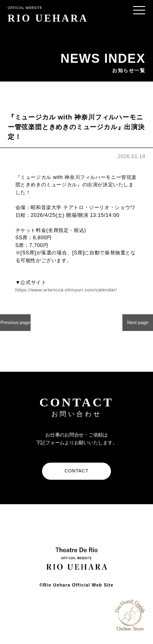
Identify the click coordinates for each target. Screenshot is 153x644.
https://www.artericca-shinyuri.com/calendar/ (70, 290)
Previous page (15, 325)
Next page (137, 323)
